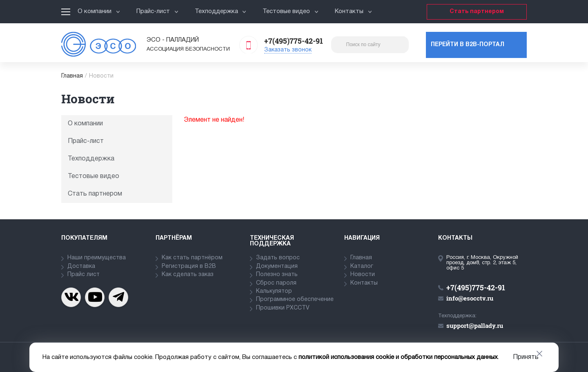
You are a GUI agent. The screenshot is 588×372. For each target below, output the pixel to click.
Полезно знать (277, 275)
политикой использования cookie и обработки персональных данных (398, 357)
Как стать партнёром (192, 258)
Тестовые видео (291, 11)
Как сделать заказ (188, 275)
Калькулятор (274, 291)
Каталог (362, 266)
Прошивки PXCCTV (283, 308)
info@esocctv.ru (470, 298)
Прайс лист (84, 275)
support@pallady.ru (475, 325)
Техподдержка (221, 11)
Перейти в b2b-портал (468, 45)
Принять (526, 357)
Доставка (81, 266)
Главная (72, 76)
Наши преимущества (97, 258)
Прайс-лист (157, 11)
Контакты (353, 11)
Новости (363, 275)
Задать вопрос (278, 258)
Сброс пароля (276, 283)
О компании (99, 11)
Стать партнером (477, 12)
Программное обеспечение (295, 300)
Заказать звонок (288, 50)
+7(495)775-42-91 (294, 41)
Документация (277, 266)
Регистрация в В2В (189, 266)
